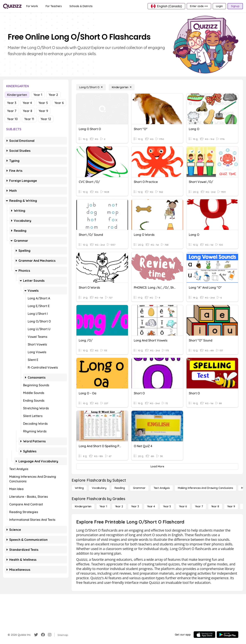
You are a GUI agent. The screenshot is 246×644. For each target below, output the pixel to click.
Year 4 (27, 103)
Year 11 (29, 119)
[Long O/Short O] (91, 87)
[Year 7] (199, 506)
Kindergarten (17, 95)
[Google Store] (228, 635)
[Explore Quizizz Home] (12, 6)
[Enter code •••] (199, 6)
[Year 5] (167, 506)
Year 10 (12, 119)
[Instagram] (50, 635)
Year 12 (46, 119)
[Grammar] (139, 488)
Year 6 (59, 103)
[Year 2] (119, 506)
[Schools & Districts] (81, 6)
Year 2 (53, 95)
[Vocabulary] (99, 488)
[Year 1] (103, 506)
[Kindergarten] (122, 87)
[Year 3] (135, 506)
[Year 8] (215, 506)
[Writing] (79, 488)
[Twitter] (36, 635)
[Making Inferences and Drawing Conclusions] (205, 488)
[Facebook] (43, 635)
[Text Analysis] (162, 488)
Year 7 (12, 111)
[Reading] (120, 488)
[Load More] (157, 466)
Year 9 (43, 111)
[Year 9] (231, 506)
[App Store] (204, 635)
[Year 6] (183, 506)
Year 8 (28, 111)
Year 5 (43, 103)
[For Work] (32, 6)
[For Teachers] (54, 6)
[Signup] (235, 6)
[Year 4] (151, 506)
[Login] (219, 6)
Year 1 (38, 95)
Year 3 (12, 103)
